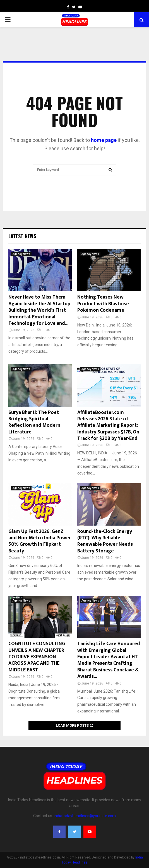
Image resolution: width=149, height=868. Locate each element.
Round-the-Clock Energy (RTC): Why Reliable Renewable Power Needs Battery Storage (105, 541)
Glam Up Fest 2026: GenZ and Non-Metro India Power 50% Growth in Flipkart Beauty (40, 541)
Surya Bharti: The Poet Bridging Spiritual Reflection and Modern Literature (34, 422)
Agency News (21, 254)
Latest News (22, 236)
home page (104, 140)
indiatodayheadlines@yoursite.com (85, 816)
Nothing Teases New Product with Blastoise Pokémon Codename (103, 304)
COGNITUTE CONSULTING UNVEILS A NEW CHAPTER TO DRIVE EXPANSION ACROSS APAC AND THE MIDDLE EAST (37, 657)
